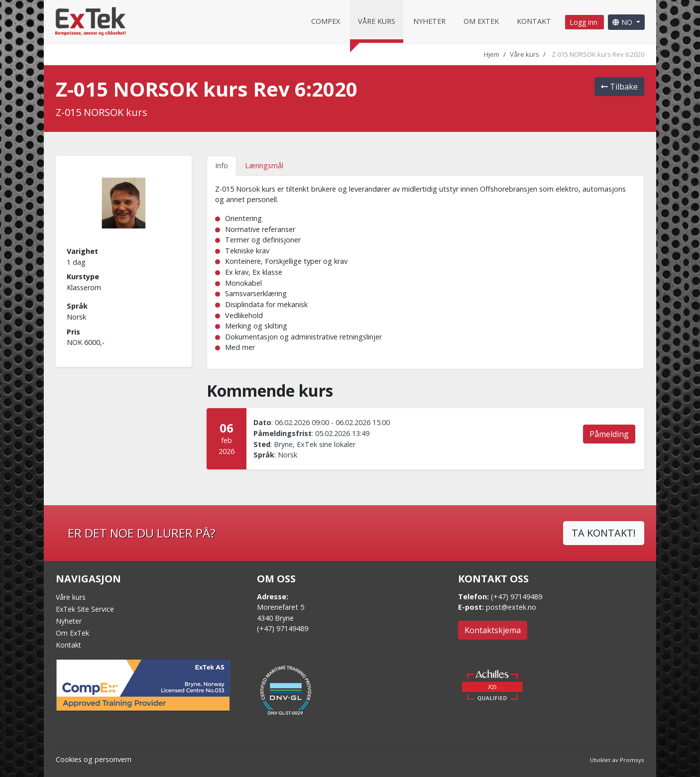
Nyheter (429, 21)
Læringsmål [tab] (264, 166)
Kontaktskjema (493, 630)
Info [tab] (222, 166)
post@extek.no (511, 607)
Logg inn (584, 22)
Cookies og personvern (94, 759)
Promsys (632, 760)
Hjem (492, 54)
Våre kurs (377, 21)
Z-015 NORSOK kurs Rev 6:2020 (598, 54)
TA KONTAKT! (604, 533)
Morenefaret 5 (281, 607)
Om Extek (481, 21)
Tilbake (619, 87)
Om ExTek (72, 633)
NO (623, 22)
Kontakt (534, 21)
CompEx (326, 21)
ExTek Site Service (85, 609)
